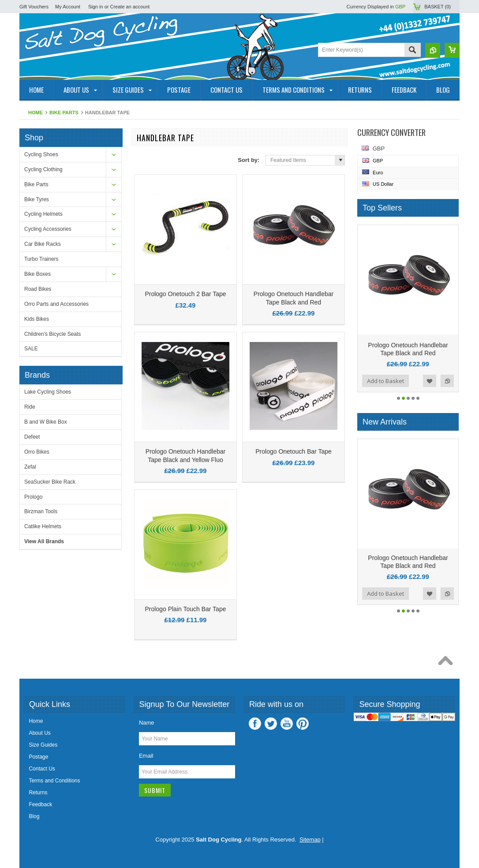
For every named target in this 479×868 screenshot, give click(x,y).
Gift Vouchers (34, 7)
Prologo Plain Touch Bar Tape (186, 609)
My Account (68, 7)
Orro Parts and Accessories (56, 304)
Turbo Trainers (41, 259)
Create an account (130, 7)
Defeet (32, 437)
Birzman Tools (41, 511)
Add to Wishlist (430, 381)
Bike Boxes (37, 274)
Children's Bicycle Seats (52, 334)
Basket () (438, 7)
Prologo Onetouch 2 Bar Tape (185, 294)
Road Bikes (38, 289)
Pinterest (303, 724)
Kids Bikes (37, 319)
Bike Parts (64, 113)
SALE (31, 349)
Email (146, 756)
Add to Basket (385, 381)
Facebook (255, 724)
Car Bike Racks (43, 244)
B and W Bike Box (46, 422)
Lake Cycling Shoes (48, 392)
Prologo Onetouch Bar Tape (294, 451)
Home (36, 113)
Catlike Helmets (43, 526)
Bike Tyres (37, 199)
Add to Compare (447, 381)
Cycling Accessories (48, 229)
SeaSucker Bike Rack (50, 482)
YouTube (287, 724)
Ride (30, 407)
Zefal (30, 467)
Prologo (33, 497)
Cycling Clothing (43, 169)
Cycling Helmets (43, 214)
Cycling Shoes (41, 154)
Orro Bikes (37, 452)
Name (147, 723)
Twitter (271, 724)
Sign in (96, 7)
